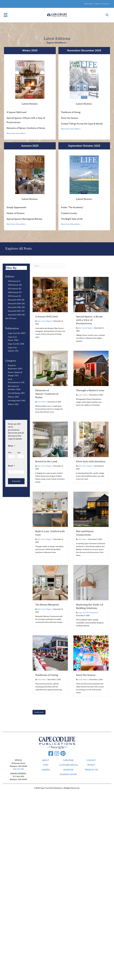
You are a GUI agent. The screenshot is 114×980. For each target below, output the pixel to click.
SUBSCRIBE (68, 760)
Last (19, 453)
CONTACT (91, 760)
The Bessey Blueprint (47, 605)
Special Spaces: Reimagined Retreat (25, 219)
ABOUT (46, 760)
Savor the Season (70, 118)
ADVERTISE (68, 770)
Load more (39, 712)
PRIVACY (91, 765)
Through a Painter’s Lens (90, 390)
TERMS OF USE (91, 770)
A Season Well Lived (17, 112)
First (10, 453)
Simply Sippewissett (16, 207)
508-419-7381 (18, 769)
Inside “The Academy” (72, 207)
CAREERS (46, 770)
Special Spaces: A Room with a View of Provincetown (89, 320)
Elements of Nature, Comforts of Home (26, 128)
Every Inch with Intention (91, 461)
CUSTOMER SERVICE (68, 765)
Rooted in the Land (46, 461)
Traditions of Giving (71, 112)
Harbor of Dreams (16, 213)
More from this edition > (17, 133)
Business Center (68, 774)
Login (97, 4)
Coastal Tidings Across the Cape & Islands (82, 124)
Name (11, 446)
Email (11, 466)
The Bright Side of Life (72, 219)
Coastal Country (69, 213)
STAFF (46, 765)
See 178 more (11, 318)
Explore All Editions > (57, 43)
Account (105, 4)
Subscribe (88, 4)
